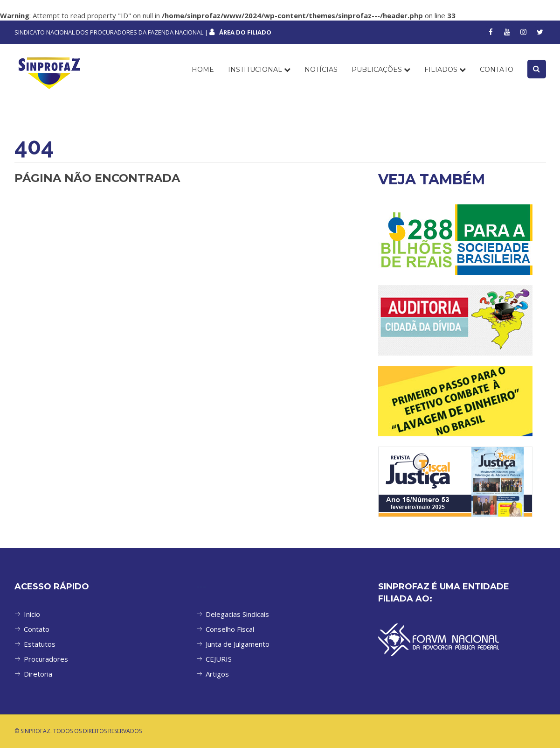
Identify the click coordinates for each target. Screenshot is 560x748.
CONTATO (497, 70)
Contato (37, 629)
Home (203, 70)
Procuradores (46, 659)
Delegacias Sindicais (237, 614)
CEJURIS (219, 659)
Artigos (217, 674)
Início (32, 614)
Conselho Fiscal (230, 629)
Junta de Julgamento (238, 644)
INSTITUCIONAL (259, 70)
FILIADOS (445, 70)
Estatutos (40, 644)
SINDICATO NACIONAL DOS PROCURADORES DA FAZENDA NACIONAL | (143, 32)
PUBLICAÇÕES (381, 70)
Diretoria (38, 674)
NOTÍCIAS (321, 70)
